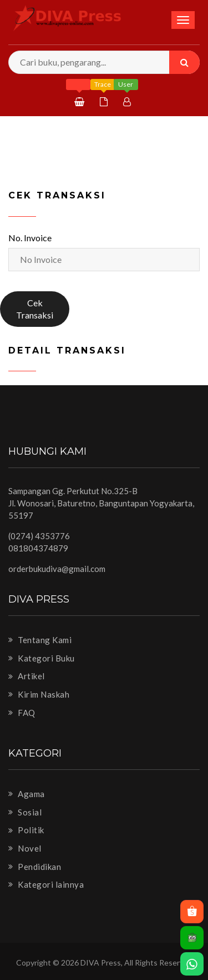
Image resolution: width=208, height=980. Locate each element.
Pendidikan (35, 867)
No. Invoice (30, 238)
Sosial (25, 812)
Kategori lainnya (46, 884)
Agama (27, 794)
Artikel (27, 676)
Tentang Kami (40, 640)
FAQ (22, 713)
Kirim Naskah (39, 694)
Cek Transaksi (35, 309)
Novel (25, 848)
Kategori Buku (42, 658)
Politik (26, 830)
